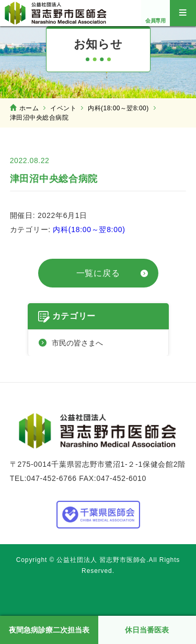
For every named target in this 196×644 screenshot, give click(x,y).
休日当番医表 (147, 630)
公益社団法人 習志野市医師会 (56, 13)
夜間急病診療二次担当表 (49, 630)
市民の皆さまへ (77, 343)
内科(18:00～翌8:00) (89, 229)
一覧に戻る (98, 273)
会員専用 (155, 21)
